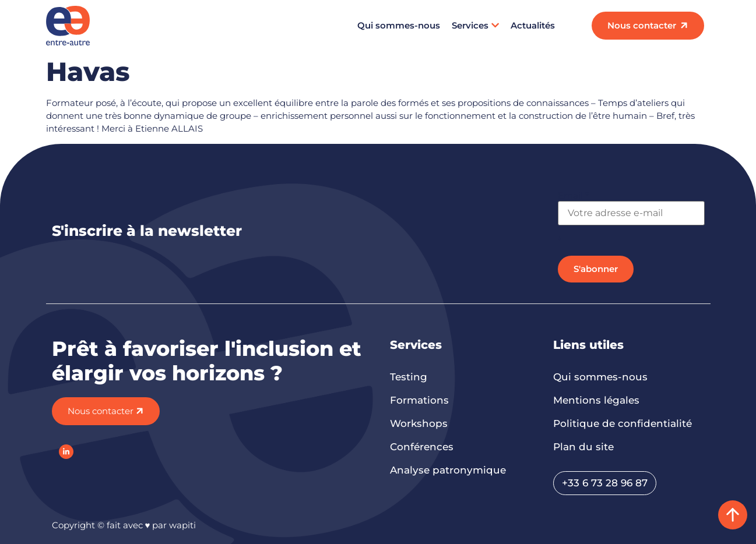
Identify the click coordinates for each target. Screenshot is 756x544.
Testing (409, 377)
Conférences (422, 447)
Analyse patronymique (448, 470)
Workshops (419, 423)
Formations (419, 400)
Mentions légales (596, 400)
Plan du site (583, 447)
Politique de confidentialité (623, 423)
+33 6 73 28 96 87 (605, 483)
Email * (573, 195)
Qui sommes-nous (399, 25)
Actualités (533, 25)
